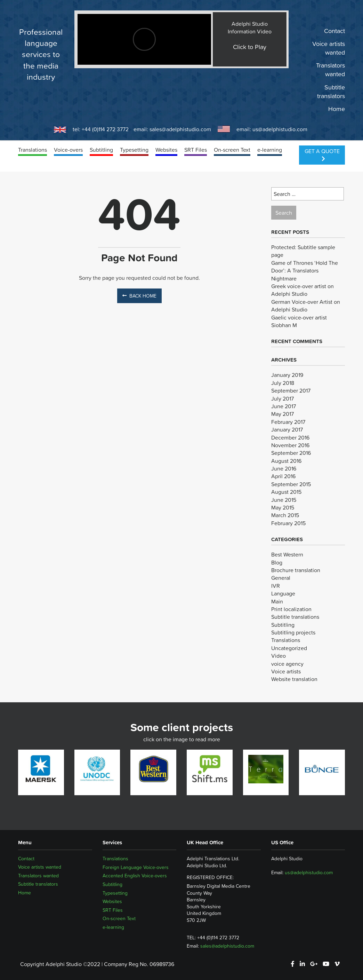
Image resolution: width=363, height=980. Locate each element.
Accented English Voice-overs (135, 876)
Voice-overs (68, 150)
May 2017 (283, 414)
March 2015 (285, 515)
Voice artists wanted (329, 48)
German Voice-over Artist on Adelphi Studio (306, 306)
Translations (33, 150)
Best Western (287, 554)
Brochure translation (296, 570)
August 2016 (286, 461)
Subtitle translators (331, 92)
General (281, 578)
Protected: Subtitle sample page (303, 251)
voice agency (287, 664)
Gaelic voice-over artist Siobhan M (299, 321)
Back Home (139, 296)
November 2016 (290, 445)
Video (279, 656)
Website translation (294, 679)
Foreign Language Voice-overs (136, 867)
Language (283, 593)
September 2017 (291, 390)
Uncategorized (289, 648)
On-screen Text (232, 150)
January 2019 (287, 375)
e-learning (270, 150)
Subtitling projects (293, 632)
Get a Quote (322, 154)
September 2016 (291, 453)
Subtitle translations (295, 617)
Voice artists (286, 671)
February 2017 (288, 422)
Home (337, 109)
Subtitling (101, 150)
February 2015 (288, 523)
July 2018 (283, 383)
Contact (334, 31)
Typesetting (134, 150)
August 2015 (286, 492)
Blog (277, 562)
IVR (276, 586)
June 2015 (284, 500)
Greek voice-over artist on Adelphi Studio (302, 290)
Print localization (291, 609)
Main (277, 601)
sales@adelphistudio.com (180, 129)
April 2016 (283, 476)
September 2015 (291, 484)
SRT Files (196, 150)
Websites (166, 150)
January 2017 (287, 429)
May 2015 (283, 507)
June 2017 (284, 406)
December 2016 (290, 437)
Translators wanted (330, 70)
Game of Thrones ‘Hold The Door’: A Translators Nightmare (305, 271)
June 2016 (284, 468)
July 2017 (283, 398)
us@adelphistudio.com (280, 129)
